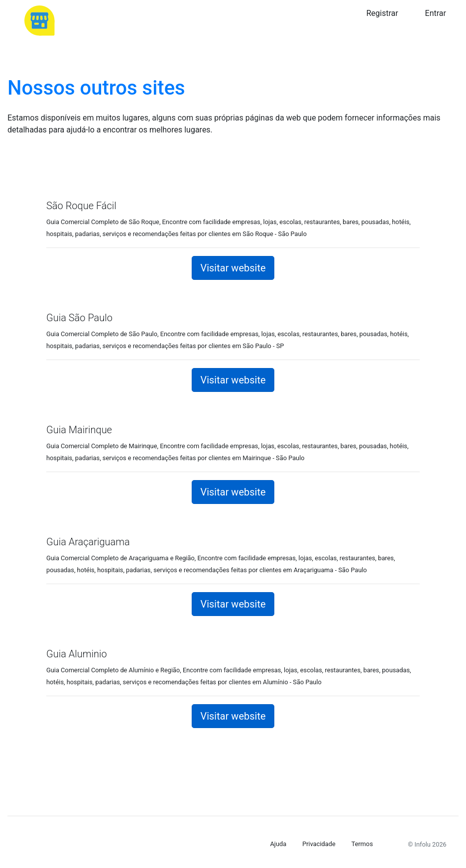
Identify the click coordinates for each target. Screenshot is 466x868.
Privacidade (319, 844)
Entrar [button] (436, 13)
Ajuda (279, 844)
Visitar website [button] (233, 268)
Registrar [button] (382, 13)
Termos (362, 844)
